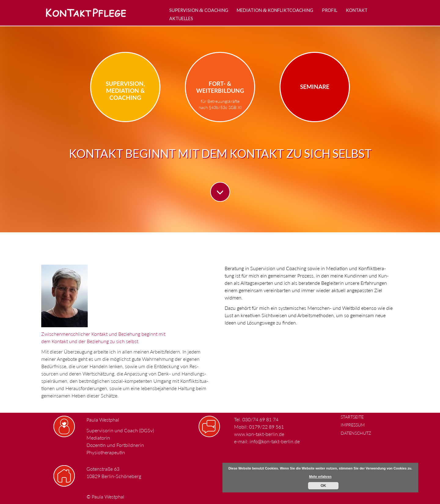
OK (323, 486)
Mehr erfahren (320, 477)
